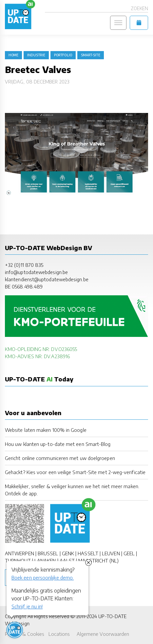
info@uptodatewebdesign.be (36, 272)
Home (13, 55)
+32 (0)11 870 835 (24, 265)
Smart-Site (91, 55)
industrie (36, 55)
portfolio (63, 55)
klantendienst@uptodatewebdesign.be (47, 279)
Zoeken (139, 8)
